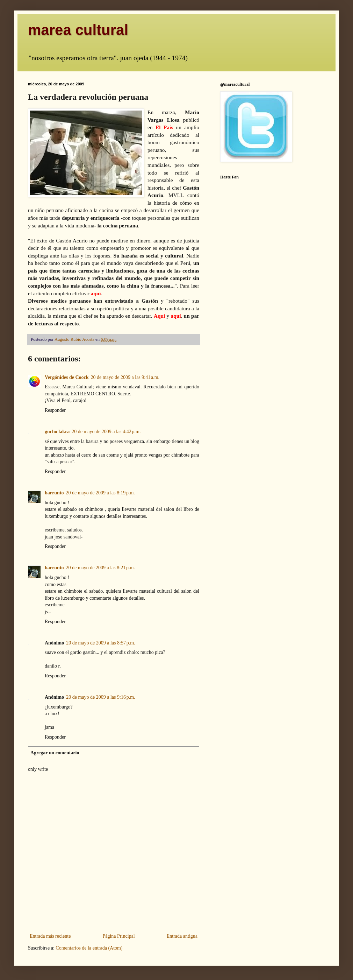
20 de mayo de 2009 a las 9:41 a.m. (125, 377)
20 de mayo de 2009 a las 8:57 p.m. (100, 643)
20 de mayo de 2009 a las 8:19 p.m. (100, 493)
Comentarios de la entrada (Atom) (89, 948)
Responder (55, 410)
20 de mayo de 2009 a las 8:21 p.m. (100, 568)
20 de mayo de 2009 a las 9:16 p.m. (100, 697)
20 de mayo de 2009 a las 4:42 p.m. (106, 432)
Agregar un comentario (55, 753)
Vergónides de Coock (67, 377)
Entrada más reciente (50, 936)
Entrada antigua (182, 936)
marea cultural (78, 30)
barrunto (54, 493)
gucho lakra (57, 432)
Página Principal (118, 936)
